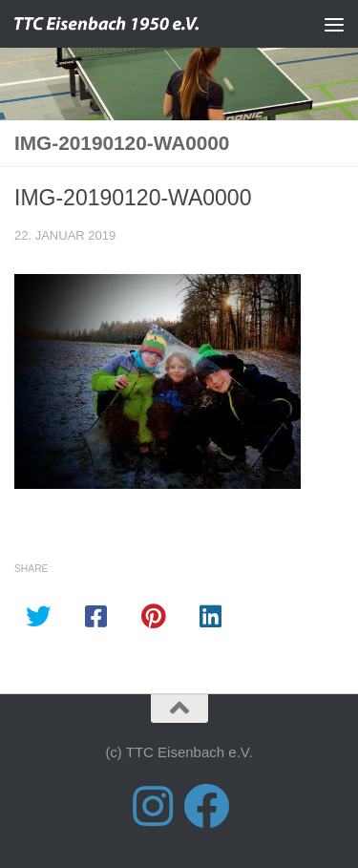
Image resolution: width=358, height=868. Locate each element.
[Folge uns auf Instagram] (153, 806)
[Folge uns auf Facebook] (206, 806)
